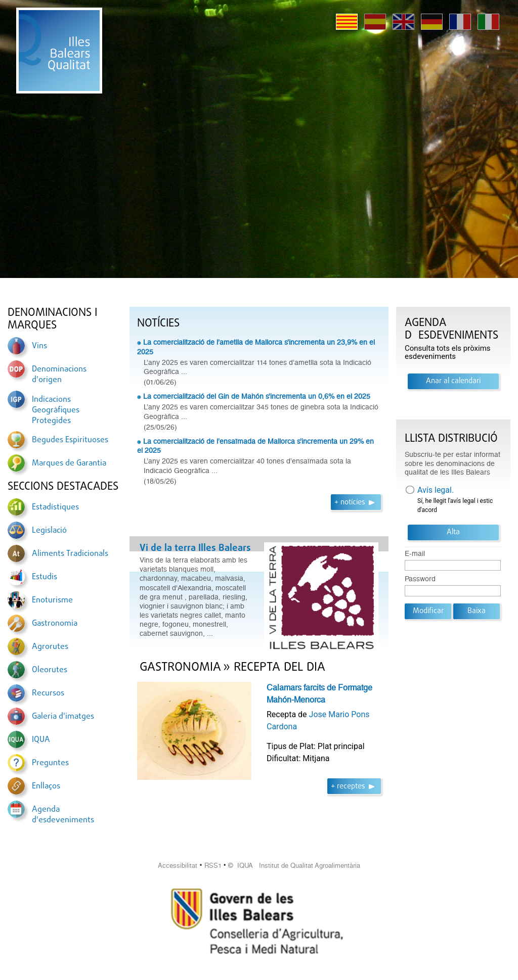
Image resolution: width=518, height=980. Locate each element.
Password (420, 579)
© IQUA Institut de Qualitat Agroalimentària (294, 866)
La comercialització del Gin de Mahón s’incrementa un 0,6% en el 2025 (257, 396)
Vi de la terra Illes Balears (195, 548)
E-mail (415, 554)
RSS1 (213, 866)
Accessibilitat (178, 866)
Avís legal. (436, 490)
